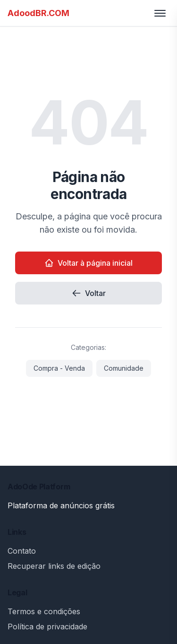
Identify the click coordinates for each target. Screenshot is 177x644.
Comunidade (124, 368)
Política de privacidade (47, 627)
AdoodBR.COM (38, 13)
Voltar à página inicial (88, 263)
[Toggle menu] (160, 13)
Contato (22, 551)
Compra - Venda (59, 368)
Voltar (89, 293)
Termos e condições (44, 611)
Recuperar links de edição (54, 566)
